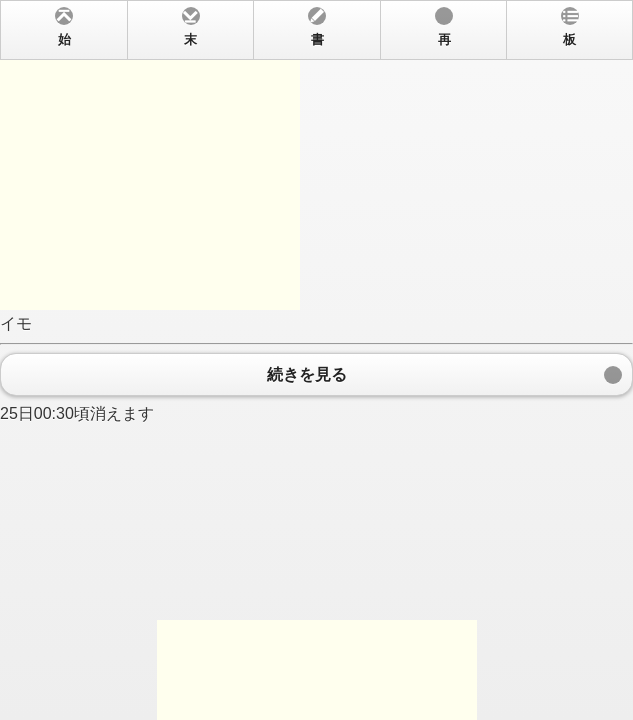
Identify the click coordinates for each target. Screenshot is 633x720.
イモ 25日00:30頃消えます (316, 360)
